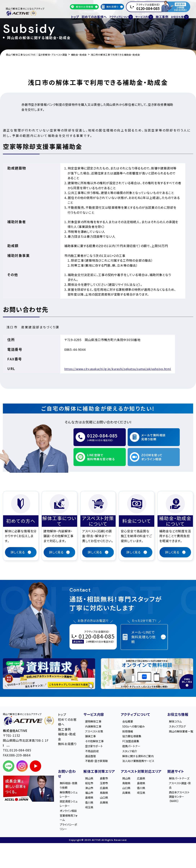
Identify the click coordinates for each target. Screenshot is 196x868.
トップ (74, 14)
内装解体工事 (96, 719)
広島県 (106, 787)
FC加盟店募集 (133, 736)
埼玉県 (91, 809)
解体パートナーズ (180, 779)
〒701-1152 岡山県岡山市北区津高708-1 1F (26, 732)
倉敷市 (106, 776)
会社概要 (130, 714)
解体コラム (177, 714)
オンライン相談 (68, 815)
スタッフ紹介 (132, 747)
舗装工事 (93, 731)
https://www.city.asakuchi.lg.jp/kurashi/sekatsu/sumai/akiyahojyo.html (120, 369)
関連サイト (175, 769)
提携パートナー (134, 741)
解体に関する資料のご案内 (142, 753)
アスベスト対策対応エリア (140, 771)
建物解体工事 (96, 714)
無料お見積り (67, 736)
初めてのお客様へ (90, 14)
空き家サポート (97, 741)
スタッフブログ (179, 719)
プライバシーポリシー (68, 836)
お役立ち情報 (177, 707)
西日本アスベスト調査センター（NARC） (181, 802)
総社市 (91, 782)
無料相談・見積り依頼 (69, 783)
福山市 (91, 793)
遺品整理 (93, 753)
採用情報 (130, 725)
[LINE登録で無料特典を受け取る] (49, 666)
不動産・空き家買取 (99, 758)
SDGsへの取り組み (137, 719)
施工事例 (154, 14)
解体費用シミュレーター (69, 794)
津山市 (91, 787)
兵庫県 (106, 804)
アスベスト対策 (96, 725)
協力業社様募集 (135, 731)
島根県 (91, 798)
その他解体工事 (97, 736)
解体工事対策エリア (99, 769)
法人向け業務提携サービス (142, 758)
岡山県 (91, 776)
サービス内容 (94, 707)
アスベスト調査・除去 (181, 789)
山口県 (106, 798)
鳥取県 (106, 793)
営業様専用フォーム (69, 825)
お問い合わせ (67, 771)
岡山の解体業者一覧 (181, 727)
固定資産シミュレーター (69, 804)
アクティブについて (136, 707)
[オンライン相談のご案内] (147, 666)
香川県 (91, 804)
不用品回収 (94, 747)
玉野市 (106, 782)
